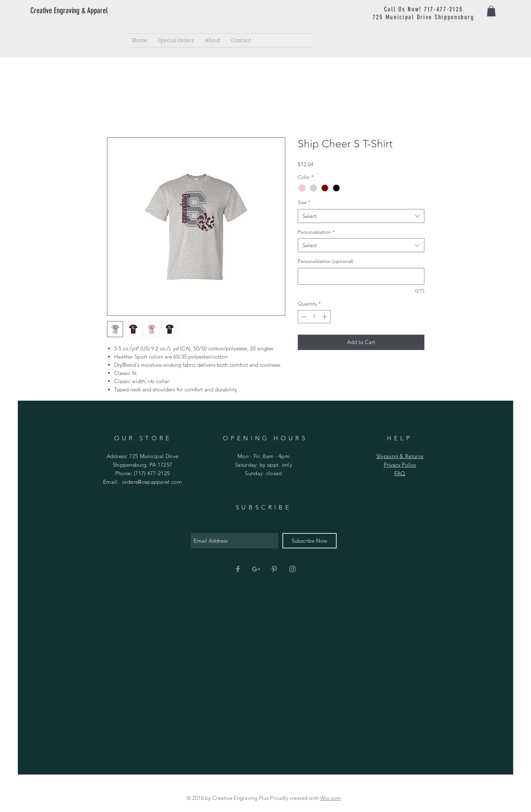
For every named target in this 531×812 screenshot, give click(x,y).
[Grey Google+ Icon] (256, 569)
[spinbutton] (314, 317)
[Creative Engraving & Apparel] (82, 11)
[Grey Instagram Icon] (292, 569)
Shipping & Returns (400, 456)
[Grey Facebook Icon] (238, 569)
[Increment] (325, 317)
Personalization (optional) (326, 261)
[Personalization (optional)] (361, 276)
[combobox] (361, 216)
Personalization (316, 232)
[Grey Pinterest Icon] (274, 569)
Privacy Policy (400, 465)
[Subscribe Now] (310, 541)
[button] (491, 11)
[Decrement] (303, 317)
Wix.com (331, 798)
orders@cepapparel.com (152, 482)
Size (304, 202)
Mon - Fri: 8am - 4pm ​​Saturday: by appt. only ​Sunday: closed (264, 465)
